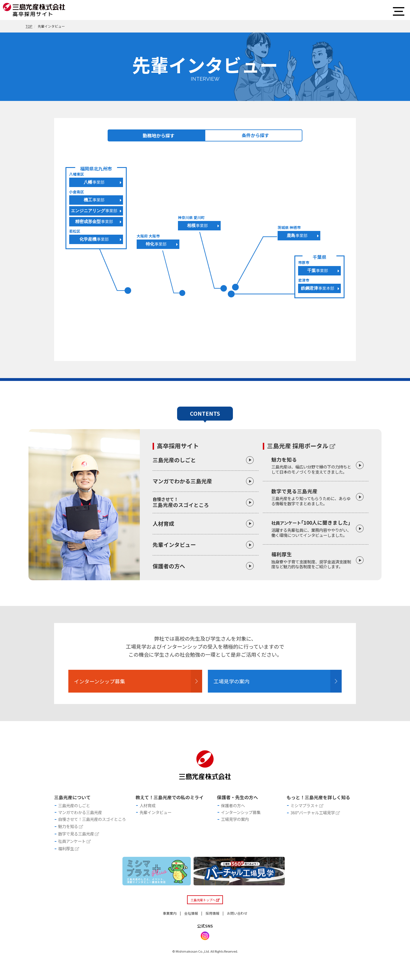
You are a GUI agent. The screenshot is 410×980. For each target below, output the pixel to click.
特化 (156, 244)
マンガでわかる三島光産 (182, 481)
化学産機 (94, 239)
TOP (29, 26)
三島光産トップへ (205, 914)
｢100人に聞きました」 (313, 528)
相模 (197, 225)
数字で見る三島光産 (313, 497)
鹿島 (297, 235)
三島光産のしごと (174, 460)
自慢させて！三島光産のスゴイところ (92, 828)
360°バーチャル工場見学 (315, 820)
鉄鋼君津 (318, 288)
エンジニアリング (94, 211)
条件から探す (255, 135)
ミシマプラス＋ (307, 812)
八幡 (94, 182)
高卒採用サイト (178, 446)
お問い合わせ (237, 927)
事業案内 (170, 927)
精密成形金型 (94, 221)
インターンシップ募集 (111, 684)
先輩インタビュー (174, 544)
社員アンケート (74, 853)
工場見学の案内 (240, 684)
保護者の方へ (169, 566)
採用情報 (212, 927)
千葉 (318, 270)
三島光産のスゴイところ (206, 502)
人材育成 (163, 523)
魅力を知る (313, 465)
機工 (94, 200)
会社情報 (191, 927)
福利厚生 (313, 560)
